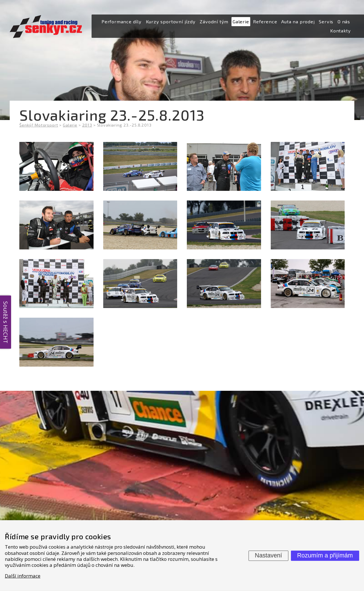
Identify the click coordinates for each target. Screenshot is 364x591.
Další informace (23, 576)
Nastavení (268, 555)
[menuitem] (122, 22)
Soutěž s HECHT (6, 322)
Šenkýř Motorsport (39, 125)
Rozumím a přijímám (325, 555)
